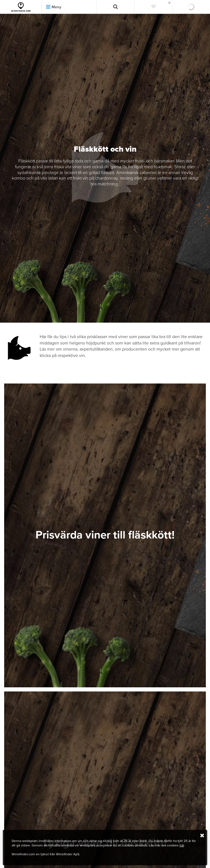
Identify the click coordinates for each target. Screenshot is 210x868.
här (182, 845)
